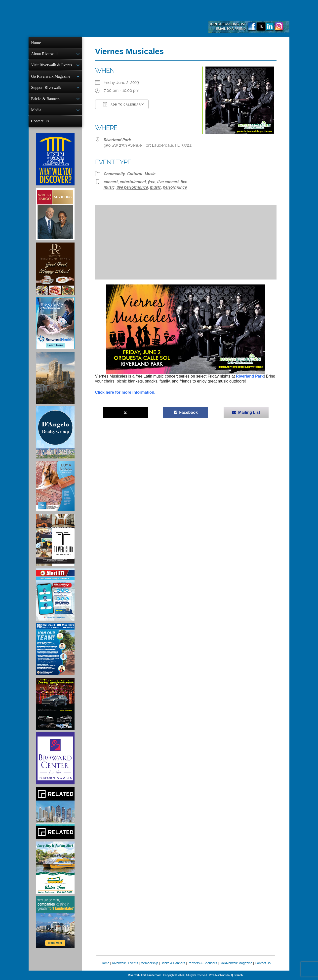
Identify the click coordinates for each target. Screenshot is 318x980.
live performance (132, 187)
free (152, 182)
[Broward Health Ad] (55, 323)
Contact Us (40, 121)
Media (36, 110)
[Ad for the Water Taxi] (55, 868)
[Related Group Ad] (55, 813)
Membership (149, 963)
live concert (168, 182)
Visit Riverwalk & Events (52, 65)
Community (115, 174)
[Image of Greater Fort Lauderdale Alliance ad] (55, 922)
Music (150, 174)
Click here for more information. (125, 392)
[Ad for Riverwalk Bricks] (55, 486)
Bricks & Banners (45, 99)
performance (175, 187)
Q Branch (237, 975)
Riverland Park (118, 140)
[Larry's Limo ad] (55, 704)
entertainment (133, 182)
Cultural (135, 174)
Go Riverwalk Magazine (51, 76)
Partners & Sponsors (202, 963)
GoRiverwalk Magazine (236, 963)
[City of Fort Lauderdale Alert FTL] (55, 595)
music (156, 187)
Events (133, 963)
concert (111, 182)
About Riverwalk (45, 54)
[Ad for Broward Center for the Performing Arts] (55, 758)
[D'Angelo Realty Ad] (55, 432)
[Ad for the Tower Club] (55, 540)
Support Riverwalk (46, 87)
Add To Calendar (122, 104)
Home (36, 43)
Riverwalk (119, 963)
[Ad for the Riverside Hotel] (55, 269)
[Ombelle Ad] (55, 378)
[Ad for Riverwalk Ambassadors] (55, 649)
